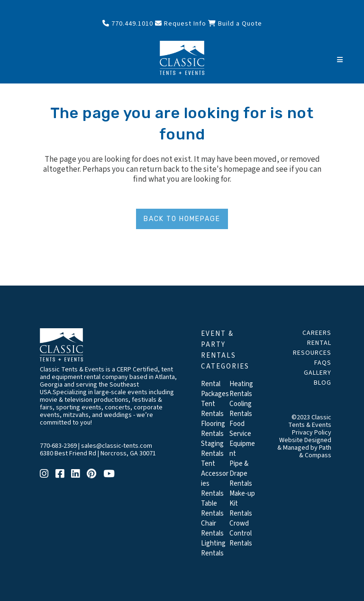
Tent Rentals (212, 409)
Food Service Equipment (242, 439)
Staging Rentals (212, 449)
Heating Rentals (241, 389)
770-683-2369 (58, 446)
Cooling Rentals (241, 409)
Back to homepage (182, 219)
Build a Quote (235, 24)
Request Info (181, 24)
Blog (323, 383)
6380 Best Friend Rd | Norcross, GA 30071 (98, 453)
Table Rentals (212, 509)
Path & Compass (315, 452)
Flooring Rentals (213, 429)
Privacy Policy (312, 433)
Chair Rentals (212, 528)
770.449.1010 (128, 24)
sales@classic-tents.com (117, 446)
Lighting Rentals (213, 548)
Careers (317, 333)
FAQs (323, 363)
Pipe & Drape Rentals (241, 474)
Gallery (318, 373)
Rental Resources (312, 348)
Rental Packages (215, 389)
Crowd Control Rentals (241, 533)
